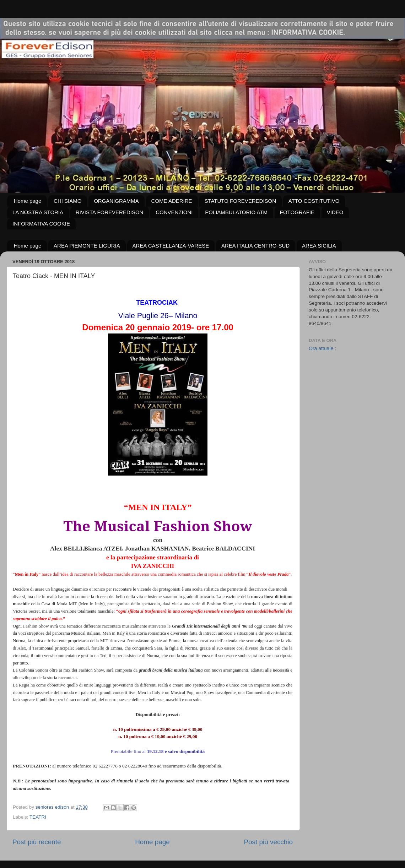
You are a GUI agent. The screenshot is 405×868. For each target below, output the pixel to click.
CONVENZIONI (174, 212)
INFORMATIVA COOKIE (41, 224)
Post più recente (37, 842)
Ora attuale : (322, 348)
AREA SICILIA (319, 246)
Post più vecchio (268, 842)
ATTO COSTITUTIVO (314, 201)
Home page (28, 201)
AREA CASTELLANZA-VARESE (171, 246)
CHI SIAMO (67, 201)
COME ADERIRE (172, 201)
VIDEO (335, 212)
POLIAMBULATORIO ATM (236, 212)
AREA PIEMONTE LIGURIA (87, 246)
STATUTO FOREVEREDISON (240, 201)
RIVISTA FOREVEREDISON (110, 212)
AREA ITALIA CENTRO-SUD (255, 246)
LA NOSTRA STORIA (38, 212)
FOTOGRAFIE (297, 212)
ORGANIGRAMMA (116, 201)
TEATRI (38, 817)
